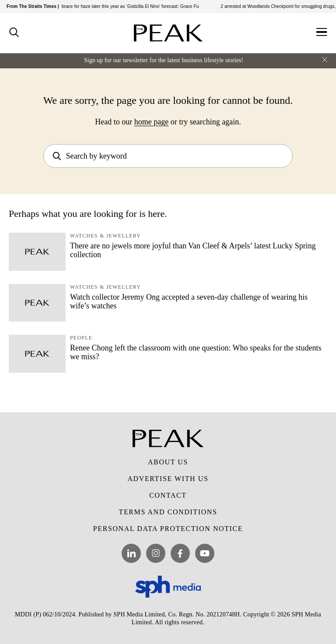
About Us (168, 462)
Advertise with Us (168, 479)
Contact (168, 495)
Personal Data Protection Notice (168, 529)
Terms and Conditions (168, 512)
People (81, 338)
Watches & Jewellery (105, 236)
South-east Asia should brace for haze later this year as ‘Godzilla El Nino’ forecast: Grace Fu (109, 6)
